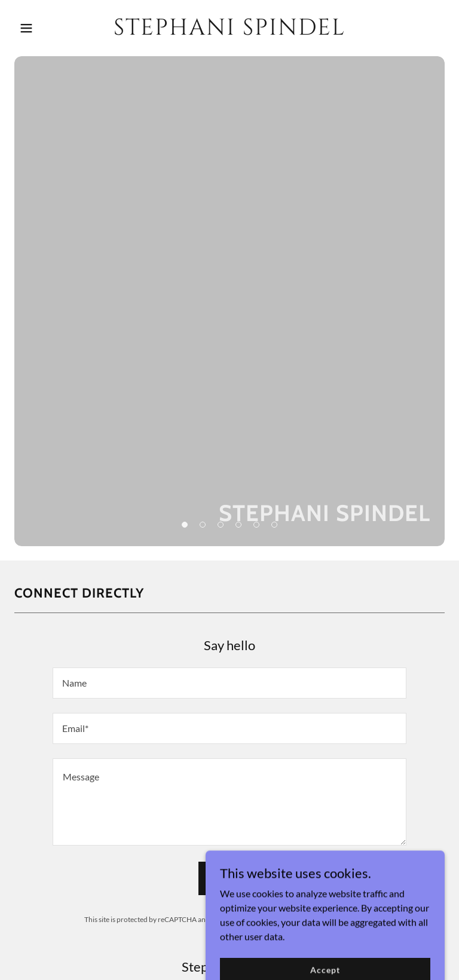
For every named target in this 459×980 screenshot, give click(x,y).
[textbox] (229, 683)
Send (229, 879)
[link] (229, 31)
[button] (47, 28)
